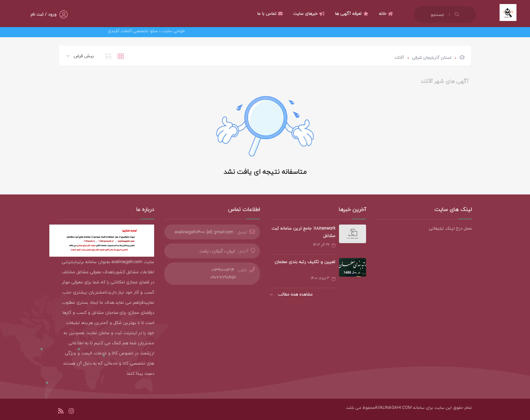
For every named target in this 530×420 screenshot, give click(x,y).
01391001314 (223, 270)
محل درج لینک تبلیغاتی (450, 228)
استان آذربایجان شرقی (432, 58)
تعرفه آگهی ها (353, 14)
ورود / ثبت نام (43, 14)
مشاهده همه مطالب (291, 294)
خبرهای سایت (310, 14)
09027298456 (223, 277)
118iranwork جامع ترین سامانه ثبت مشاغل (303, 232)
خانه (387, 14)
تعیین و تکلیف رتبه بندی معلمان (305, 262)
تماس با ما (271, 14)
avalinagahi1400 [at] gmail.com (204, 232)
